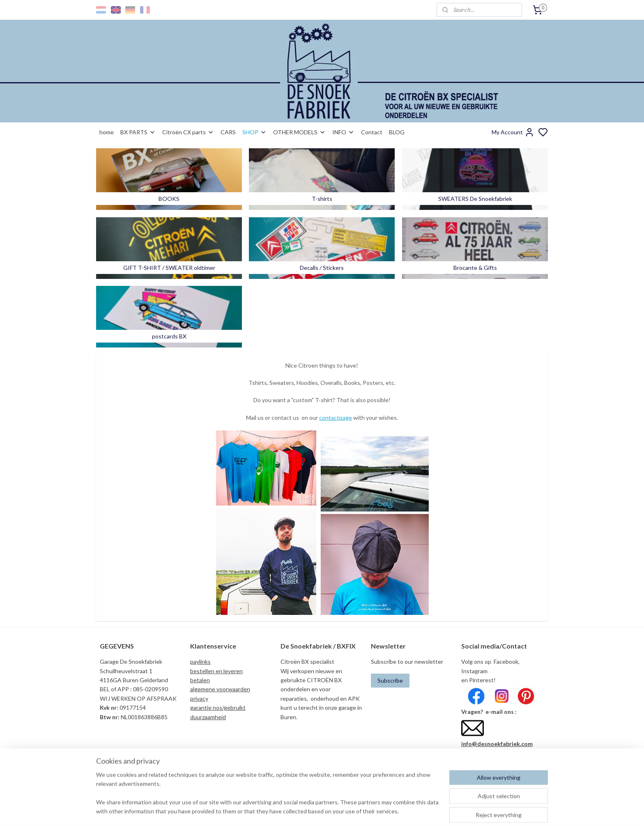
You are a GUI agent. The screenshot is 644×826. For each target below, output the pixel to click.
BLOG (397, 132)
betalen (200, 680)
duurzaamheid (208, 717)
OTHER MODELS (299, 132)
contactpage (336, 418)
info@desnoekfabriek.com (497, 744)
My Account (513, 132)
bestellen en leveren (216, 671)
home (107, 132)
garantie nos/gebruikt (218, 708)
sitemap (351, 811)
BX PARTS (138, 132)
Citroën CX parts (188, 132)
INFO (343, 132)
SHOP (254, 132)
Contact (372, 132)
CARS (228, 132)
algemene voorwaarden (220, 689)
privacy (199, 698)
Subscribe (390, 680)
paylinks (200, 661)
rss (365, 811)
